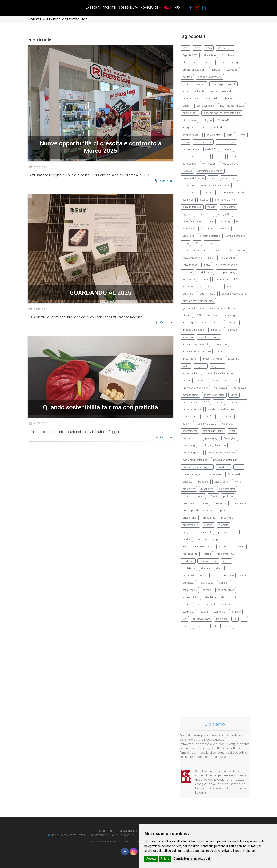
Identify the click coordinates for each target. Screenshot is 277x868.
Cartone (219, 156)
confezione (188, 185)
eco (238, 221)
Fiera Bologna (227, 258)
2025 (209, 48)
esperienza (212, 243)
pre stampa (239, 503)
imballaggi (229, 315)
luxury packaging (192, 373)
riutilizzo (229, 575)
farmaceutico (237, 250)
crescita (204, 200)
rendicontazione (208, 561)
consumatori (189, 193)
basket (186, 106)
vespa (228, 626)
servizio (207, 590)
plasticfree (207, 489)
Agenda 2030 (190, 55)
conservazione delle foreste (215, 185)
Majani (187, 380)
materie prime (190, 395)
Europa (220, 250)
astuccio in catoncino (194, 84)
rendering (188, 561)
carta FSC (211, 149)
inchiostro (232, 330)
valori (215, 626)
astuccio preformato (221, 91)
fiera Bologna (190, 265)
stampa (187, 604)
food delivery (205, 272)
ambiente (206, 62)
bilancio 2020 (190, 113)
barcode (230, 99)
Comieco (187, 171)
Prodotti (109, 8)
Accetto (151, 859)
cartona (227, 149)
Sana (243, 575)
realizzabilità (190, 554)
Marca (200, 380)
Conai (213, 178)
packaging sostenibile (195, 460)
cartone (204, 156)
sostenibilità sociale (213, 597)
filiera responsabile (227, 265)
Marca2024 (220, 388)
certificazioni (209, 164)
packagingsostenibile (225, 460)
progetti (208, 525)
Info (177, 8)
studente (227, 604)
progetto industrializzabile (197, 532)
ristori (215, 575)
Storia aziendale (207, 604)
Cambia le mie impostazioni (192, 859)
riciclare (206, 568)
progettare (227, 518)
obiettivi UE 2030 (207, 424)
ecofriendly (189, 229)
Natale (211, 409)
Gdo (202, 294)
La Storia (93, 8)
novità (208, 417)
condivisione (229, 178)
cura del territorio (192, 207)
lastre (186, 366)
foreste (205, 279)
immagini (217, 323)
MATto (234, 395)
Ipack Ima (234, 359)
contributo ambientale (232, 193)
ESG (197, 243)
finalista (187, 272)
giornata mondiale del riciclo (198, 301)
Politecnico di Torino (193, 496)
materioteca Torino (214, 395)
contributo (208, 193)
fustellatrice (214, 287)
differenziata (229, 207)
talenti (204, 612)
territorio (236, 612)
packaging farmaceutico (221, 453)
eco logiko (224, 229)
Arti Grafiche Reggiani (230, 62)
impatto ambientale (193, 330)
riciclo (219, 568)
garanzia (188, 294)
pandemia (223, 467)
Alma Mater (228, 55)
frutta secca (221, 279)
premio (204, 503)
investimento (189, 359)
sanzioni (224, 583)
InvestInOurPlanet (212, 359)
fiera (211, 258)
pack (233, 431)
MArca (214, 380)
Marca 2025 (231, 380)
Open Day (228, 424)
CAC (206, 127)
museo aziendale (192, 409)
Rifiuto (165, 859)
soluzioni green (226, 590)
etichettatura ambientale (196, 250)
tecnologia (220, 612)
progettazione (190, 525)
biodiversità (189, 120)
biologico (207, 120)
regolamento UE (226, 554)
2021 (185, 48)
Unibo (186, 626)
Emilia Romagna (236, 236)
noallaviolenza (191, 417)
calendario (220, 127)
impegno (215, 330)
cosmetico (188, 200)
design (211, 207)
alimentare (210, 55)
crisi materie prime (225, 200)
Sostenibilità (129, 8)
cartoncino (188, 156)
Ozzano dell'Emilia (213, 431)
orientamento (190, 431)
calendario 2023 (192, 135)
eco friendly (207, 229)
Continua (163, 181)
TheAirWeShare (201, 619)
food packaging (227, 272)
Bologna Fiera (225, 120)
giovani (187, 315)
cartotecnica (189, 164)
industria (188, 337)
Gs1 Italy (212, 315)
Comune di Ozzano (193, 178)
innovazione (220, 344)
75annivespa (225, 48)
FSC (236, 279)
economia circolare (210, 236)
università (201, 626)
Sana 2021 (189, 583)
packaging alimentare (213, 445)
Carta (242, 135)
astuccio (187, 77)
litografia (200, 366)
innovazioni (223, 351)
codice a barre (230, 164)
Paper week (234, 474)
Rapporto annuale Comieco (197, 547)
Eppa (186, 243)
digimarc (188, 214)
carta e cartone (203, 142)
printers (225, 511)
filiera (207, 265)
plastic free (189, 489)
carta (230, 135)
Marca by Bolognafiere (195, 388)
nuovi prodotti (225, 417)
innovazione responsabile (197, 351)
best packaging (205, 106)
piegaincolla (221, 482)
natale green (228, 409)
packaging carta (192, 453)
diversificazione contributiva (198, 221)
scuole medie (190, 590)
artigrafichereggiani (194, 70)
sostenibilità (189, 597)
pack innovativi (191, 438)
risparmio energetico (194, 575)
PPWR (213, 496)
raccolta (201, 539)
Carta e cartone (226, 142)
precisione (188, 503)
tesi (185, 619)
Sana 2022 (207, 583)
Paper (239, 467)
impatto (233, 323)
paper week (215, 474)
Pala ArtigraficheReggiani (197, 467)
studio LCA (189, 612)
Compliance (150, 8)
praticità (228, 496)
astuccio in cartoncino (210, 77)
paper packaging (192, 474)
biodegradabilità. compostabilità (222, 113)
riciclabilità (189, 568)
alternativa (189, 62)
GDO (213, 294)
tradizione (222, 619)
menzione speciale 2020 (196, 402)
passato (187, 482)
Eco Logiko (188, 236)
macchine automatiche (221, 373)
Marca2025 (239, 388)
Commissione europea (210, 171)
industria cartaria (209, 337)
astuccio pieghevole (193, 91)
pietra (238, 482)
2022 (197, 48)
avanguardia (212, 99)
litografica (217, 366)
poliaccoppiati (227, 489)
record (207, 554)
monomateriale (237, 402)
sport (233, 597)
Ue (235, 619)
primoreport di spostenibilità (198, 511)
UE (244, 619)
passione (203, 482)
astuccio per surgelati (223, 84)
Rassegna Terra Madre (231, 547)
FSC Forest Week (192, 287)
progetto (223, 525)
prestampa (220, 503)
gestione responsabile (234, 294)
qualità (187, 539)
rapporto (217, 539)
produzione (209, 518)
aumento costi (190, 99)
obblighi (187, 424)
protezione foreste (228, 532)
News (167, 8)
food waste (189, 279)
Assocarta (232, 70)
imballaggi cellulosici (194, 323)
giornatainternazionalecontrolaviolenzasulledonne (210, 308)
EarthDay (225, 221)
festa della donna (192, 258)
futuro (230, 287)
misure (219, 402)
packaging (211, 438)
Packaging (230, 438)
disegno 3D (224, 214)
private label (190, 518)
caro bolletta (213, 135)
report (227, 561)
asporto (216, 70)
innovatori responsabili (195, 344)
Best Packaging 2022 (232, 106)
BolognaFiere (190, 127)
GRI (199, 315)
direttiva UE (205, 214)
